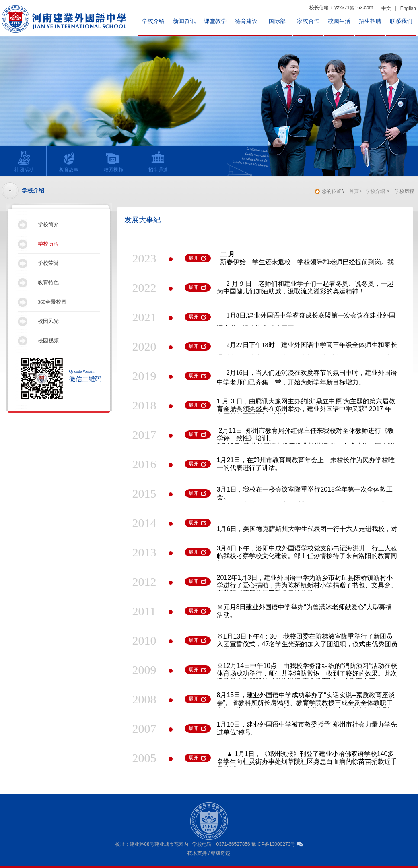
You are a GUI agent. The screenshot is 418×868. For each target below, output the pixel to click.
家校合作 (308, 21)
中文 (386, 8)
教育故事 (67, 161)
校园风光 (48, 321)
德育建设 (246, 21)
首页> (355, 191)
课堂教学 (215, 21)
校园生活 (339, 21)
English (408, 8)
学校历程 (48, 244)
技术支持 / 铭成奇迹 (209, 853)
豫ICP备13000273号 (273, 844)
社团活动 (22, 161)
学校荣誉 (48, 263)
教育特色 (48, 282)
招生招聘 (370, 21)
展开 (194, 258)
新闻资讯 (184, 21)
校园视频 (111, 161)
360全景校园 (52, 302)
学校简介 (48, 224)
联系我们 (401, 21)
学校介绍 (153, 21)
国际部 (277, 21)
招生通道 (156, 161)
